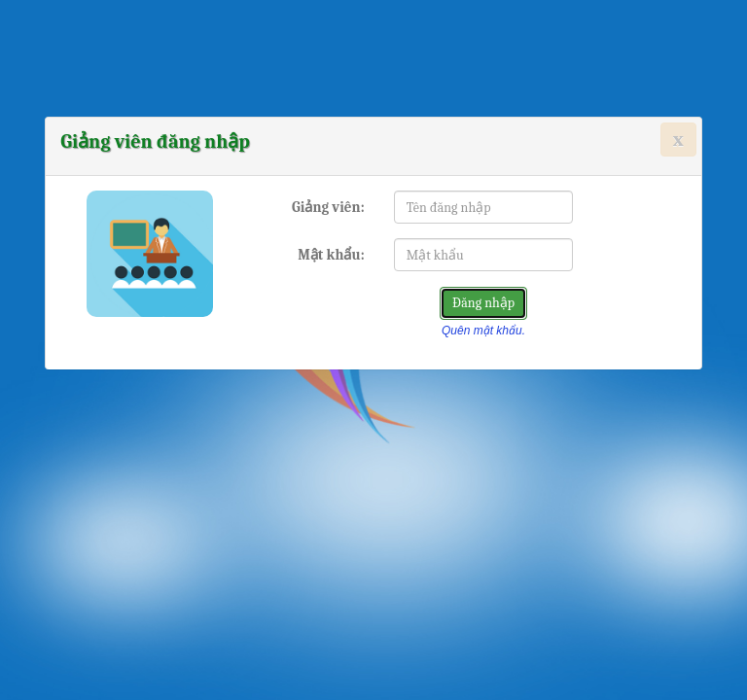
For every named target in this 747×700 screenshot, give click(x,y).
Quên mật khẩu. (483, 331)
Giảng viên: (328, 207)
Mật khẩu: (331, 255)
